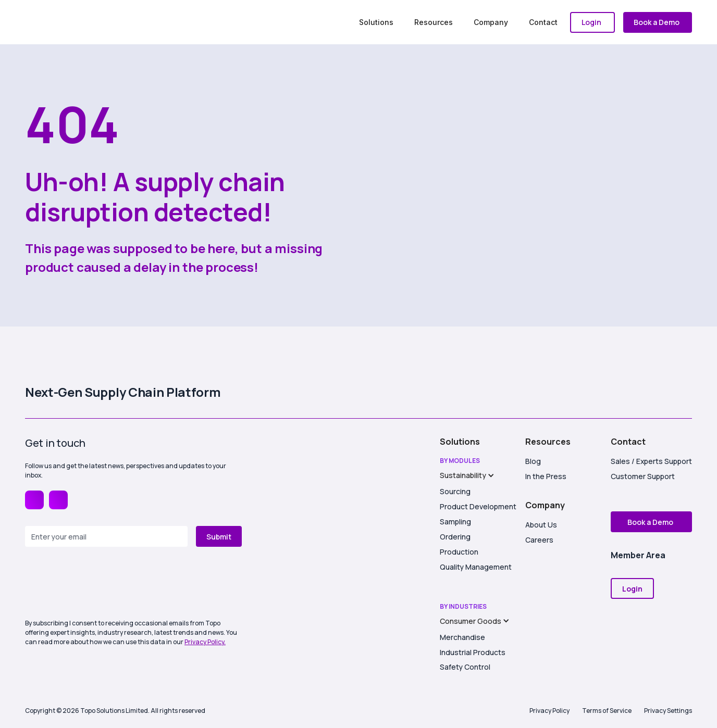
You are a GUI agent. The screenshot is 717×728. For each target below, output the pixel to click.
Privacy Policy (549, 711)
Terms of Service (607, 711)
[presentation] (104, 584)
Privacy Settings (668, 711)
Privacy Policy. (205, 642)
